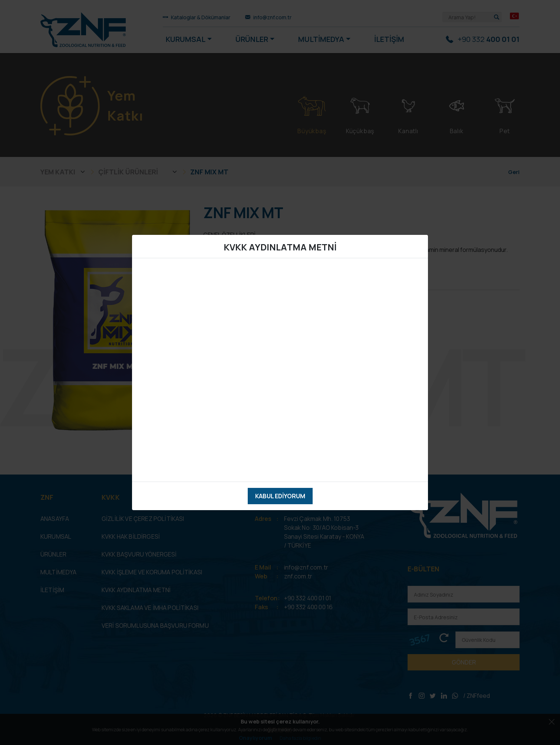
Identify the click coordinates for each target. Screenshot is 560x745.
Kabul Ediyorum (280, 496)
